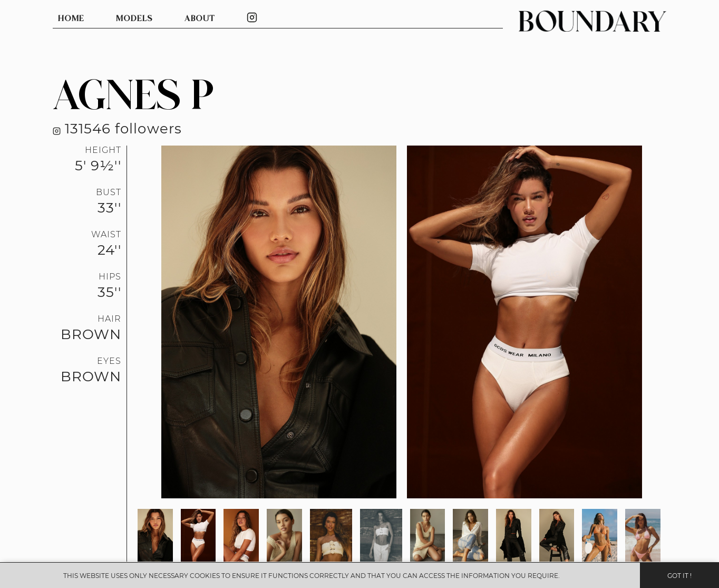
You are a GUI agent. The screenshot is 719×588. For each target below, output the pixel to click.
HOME (71, 19)
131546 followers (117, 128)
